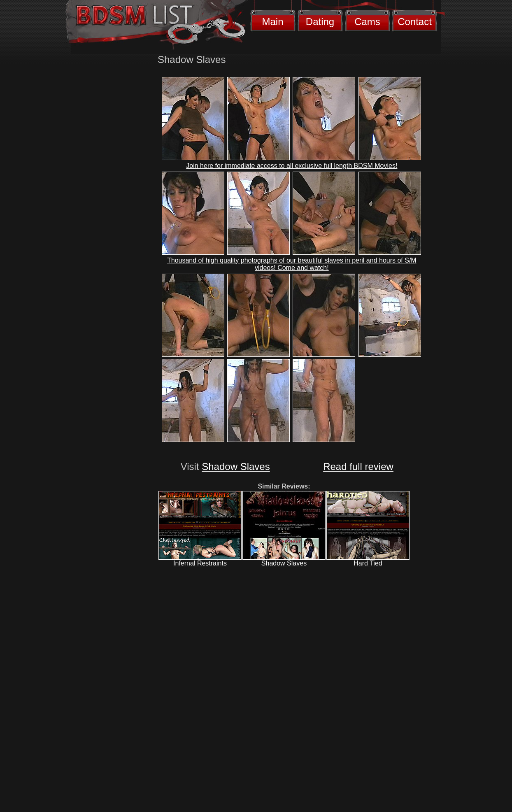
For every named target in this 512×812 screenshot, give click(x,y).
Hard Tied (368, 563)
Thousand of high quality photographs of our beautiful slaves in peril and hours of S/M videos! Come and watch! (292, 264)
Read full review (358, 466)
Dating (320, 22)
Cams (367, 22)
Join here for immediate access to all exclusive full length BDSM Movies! (292, 166)
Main (272, 22)
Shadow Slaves (236, 466)
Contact (415, 22)
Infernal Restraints (200, 563)
